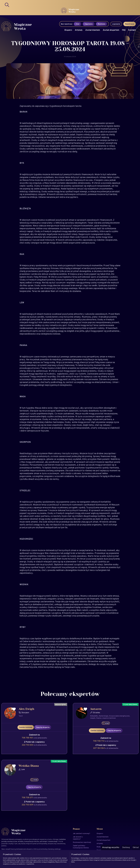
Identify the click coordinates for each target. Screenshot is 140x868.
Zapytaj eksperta (43, 727)
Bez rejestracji (67, 24)
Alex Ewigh (26, 709)
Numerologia (104, 716)
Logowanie (116, 24)
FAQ (124, 30)
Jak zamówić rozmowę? (81, 833)
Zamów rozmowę (26, 727)
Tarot (21, 716)
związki (93, 718)
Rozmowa (102, 24)
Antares (96, 709)
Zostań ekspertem (111, 30)
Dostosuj (126, 847)
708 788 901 (28, 738)
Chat (78, 24)
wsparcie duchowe (109, 718)
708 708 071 (28, 798)
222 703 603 (28, 745)
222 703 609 (28, 805)
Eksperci (68, 30)
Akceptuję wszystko (111, 847)
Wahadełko (94, 716)
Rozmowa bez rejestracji (82, 842)
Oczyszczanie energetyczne (119, 716)
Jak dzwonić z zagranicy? (78, 838)
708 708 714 (99, 741)
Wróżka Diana (29, 766)
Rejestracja (130, 24)
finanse (99, 718)
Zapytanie (89, 24)
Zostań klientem (93, 30)
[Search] (7, 5)
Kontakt (132, 30)
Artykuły (79, 30)
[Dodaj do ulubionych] (14, 709)
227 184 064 (99, 748)
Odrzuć (136, 847)
